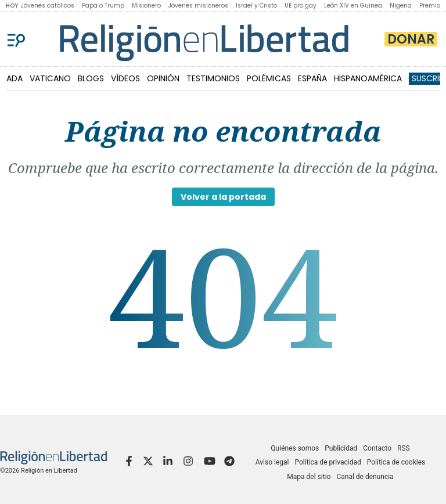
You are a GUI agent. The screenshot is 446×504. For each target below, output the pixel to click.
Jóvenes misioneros (198, 6)
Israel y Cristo (256, 6)
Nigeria (401, 6)
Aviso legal (272, 462)
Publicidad (341, 448)
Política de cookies (396, 462)
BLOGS (91, 78)
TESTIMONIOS (213, 78)
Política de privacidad (328, 462)
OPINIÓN (163, 78)
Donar (411, 39)
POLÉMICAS (269, 78)
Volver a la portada (223, 197)
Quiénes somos (295, 448)
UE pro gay (301, 6)
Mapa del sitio (309, 477)
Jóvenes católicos (48, 6)
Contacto (377, 448)
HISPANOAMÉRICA (368, 78)
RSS (404, 448)
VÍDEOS (125, 78)
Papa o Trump (103, 6)
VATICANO (50, 78)
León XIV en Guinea (353, 6)
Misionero (146, 6)
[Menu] (16, 39)
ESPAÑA (312, 78)
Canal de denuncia (365, 477)
